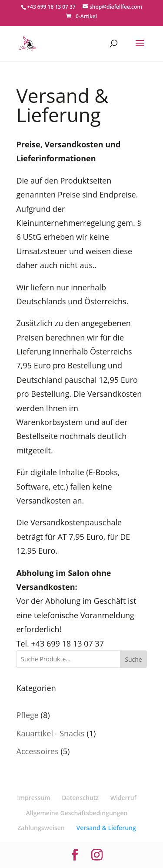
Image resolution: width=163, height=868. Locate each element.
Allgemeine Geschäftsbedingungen (77, 813)
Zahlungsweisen (41, 828)
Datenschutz (80, 798)
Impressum (33, 798)
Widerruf (123, 798)
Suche (133, 659)
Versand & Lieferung (106, 828)
